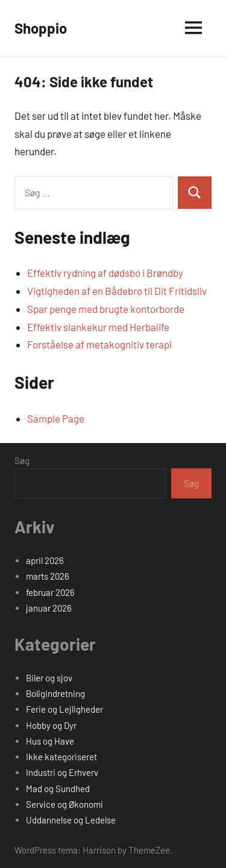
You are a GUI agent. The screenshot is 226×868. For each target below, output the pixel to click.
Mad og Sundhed (58, 789)
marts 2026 (48, 576)
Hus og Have (50, 741)
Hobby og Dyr (51, 725)
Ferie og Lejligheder (64, 709)
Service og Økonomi (64, 804)
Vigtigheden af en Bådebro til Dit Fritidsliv (117, 291)
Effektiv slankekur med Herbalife (98, 327)
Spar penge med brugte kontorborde (106, 309)
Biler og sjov (49, 678)
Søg (22, 460)
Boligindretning (55, 693)
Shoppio (41, 28)
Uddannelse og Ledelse (71, 820)
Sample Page (56, 418)
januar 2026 (49, 608)
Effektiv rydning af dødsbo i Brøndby (105, 273)
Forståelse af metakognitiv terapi (99, 344)
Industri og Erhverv (62, 772)
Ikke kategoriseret (61, 757)
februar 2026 (50, 592)
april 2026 (45, 560)
